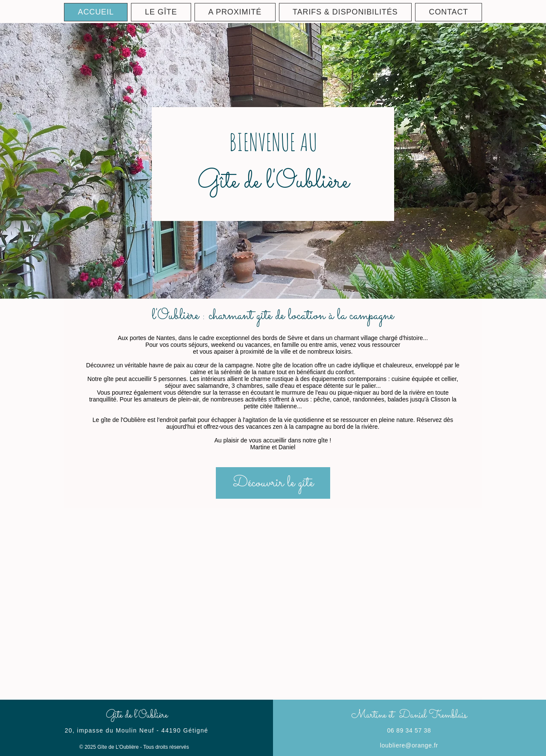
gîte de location (292, 365)
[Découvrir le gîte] (273, 483)
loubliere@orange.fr (409, 745)
